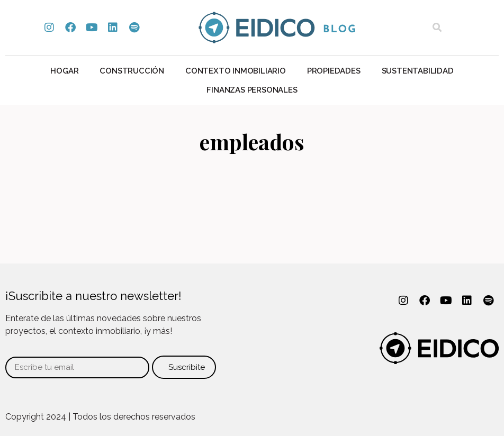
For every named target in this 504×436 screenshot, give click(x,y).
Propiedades (334, 71)
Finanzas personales (252, 90)
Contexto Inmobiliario (236, 71)
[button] (437, 28)
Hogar (64, 71)
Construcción (132, 71)
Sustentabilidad (418, 71)
